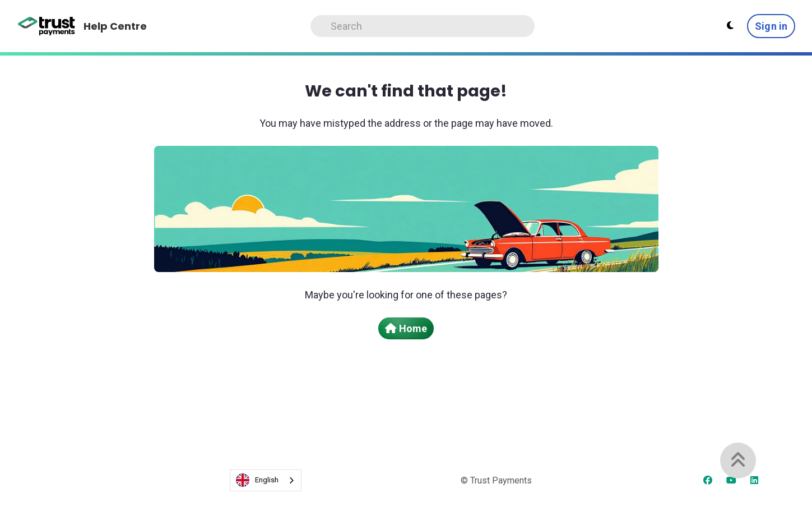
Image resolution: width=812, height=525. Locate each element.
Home (406, 328)
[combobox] (266, 480)
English (257, 480)
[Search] (423, 26)
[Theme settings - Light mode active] (730, 26)
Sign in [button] (771, 26)
